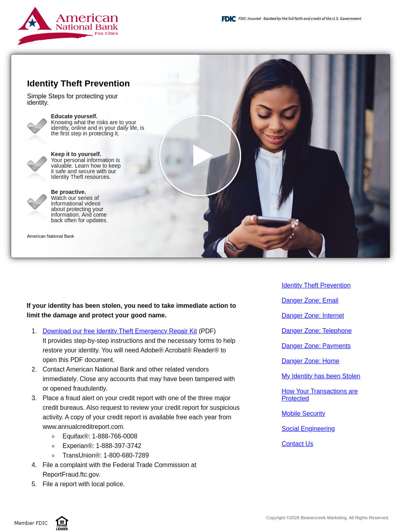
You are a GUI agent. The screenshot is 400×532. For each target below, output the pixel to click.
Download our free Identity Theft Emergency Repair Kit (120, 331)
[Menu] (377, 16)
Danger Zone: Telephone (317, 331)
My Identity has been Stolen (321, 376)
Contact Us (297, 444)
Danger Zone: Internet (313, 316)
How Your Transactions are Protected (320, 395)
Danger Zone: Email (310, 300)
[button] (200, 156)
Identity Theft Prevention (316, 285)
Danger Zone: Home (311, 361)
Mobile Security (303, 414)
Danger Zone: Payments (316, 346)
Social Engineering (308, 429)
